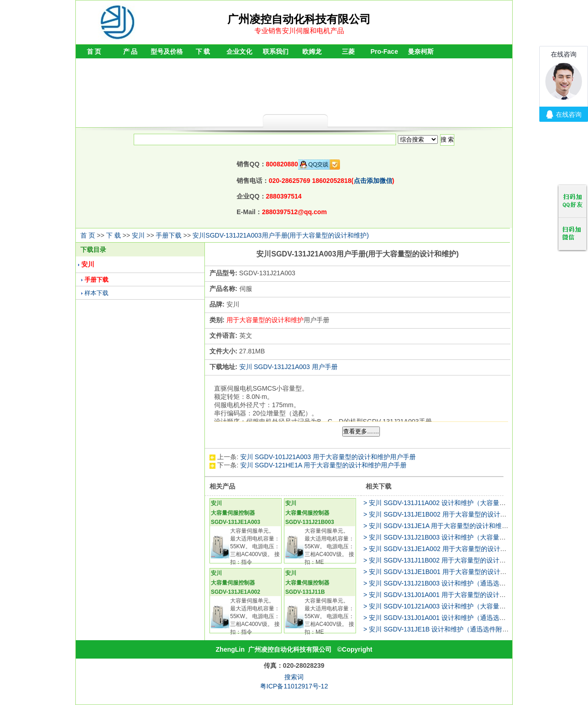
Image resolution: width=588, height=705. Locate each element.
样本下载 (96, 293)
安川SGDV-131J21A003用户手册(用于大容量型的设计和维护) (281, 235)
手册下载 (169, 235)
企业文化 (239, 51)
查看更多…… (361, 431)
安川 (138, 235)
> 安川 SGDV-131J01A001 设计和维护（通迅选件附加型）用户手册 (460, 618)
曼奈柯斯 (421, 51)
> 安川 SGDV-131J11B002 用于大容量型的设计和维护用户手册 (454, 560)
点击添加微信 (373, 181)
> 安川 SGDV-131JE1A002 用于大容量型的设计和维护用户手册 (454, 549)
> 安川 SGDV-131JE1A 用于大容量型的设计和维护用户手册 (449, 526)
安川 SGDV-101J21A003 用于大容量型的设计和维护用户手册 (328, 457)
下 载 (203, 51)
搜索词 (294, 677)
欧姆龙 (312, 51)
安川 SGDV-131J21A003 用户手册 (288, 367)
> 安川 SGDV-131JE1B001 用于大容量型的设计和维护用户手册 (454, 572)
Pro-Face (384, 51)
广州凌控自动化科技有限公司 (290, 649)
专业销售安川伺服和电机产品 (299, 31)
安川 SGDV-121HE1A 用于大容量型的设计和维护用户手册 (324, 465)
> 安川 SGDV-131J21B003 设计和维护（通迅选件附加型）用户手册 (460, 583)
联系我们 (276, 51)
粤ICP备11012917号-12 (294, 686)
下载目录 (93, 250)
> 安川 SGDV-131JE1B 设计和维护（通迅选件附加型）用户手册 (455, 629)
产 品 (130, 51)
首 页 (94, 51)
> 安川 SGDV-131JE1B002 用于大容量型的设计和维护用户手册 (454, 514)
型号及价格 (167, 51)
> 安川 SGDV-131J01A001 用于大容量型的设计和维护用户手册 (454, 595)
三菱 (348, 51)
